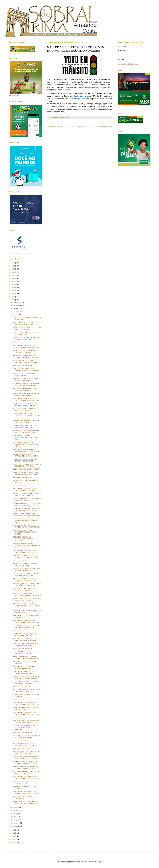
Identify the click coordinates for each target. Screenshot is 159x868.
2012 (13, 833)
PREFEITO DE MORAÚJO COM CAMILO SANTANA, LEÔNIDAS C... (27, 526)
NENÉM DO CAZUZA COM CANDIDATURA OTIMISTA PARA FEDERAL (26, 539)
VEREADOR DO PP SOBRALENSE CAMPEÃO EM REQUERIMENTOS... (27, 658)
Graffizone (83, 862)
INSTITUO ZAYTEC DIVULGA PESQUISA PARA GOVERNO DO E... (27, 450)
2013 (13, 830)
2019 (13, 284)
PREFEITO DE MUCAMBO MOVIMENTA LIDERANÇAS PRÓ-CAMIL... (26, 532)
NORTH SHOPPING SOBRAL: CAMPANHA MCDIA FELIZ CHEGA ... (27, 606)
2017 (13, 291)
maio (15, 814)
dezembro (17, 303)
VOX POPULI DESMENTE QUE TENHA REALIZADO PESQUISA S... (27, 465)
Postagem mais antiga (105, 126)
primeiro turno (78, 96)
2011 (13, 836)
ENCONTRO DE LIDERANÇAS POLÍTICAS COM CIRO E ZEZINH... (27, 514)
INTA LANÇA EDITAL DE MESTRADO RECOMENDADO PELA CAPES (27, 361)
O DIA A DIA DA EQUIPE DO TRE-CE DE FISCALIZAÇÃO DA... (26, 653)
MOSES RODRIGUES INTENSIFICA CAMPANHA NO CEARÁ (26, 645)
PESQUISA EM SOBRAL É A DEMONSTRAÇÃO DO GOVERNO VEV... (26, 444)
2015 (13, 297)
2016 (13, 294)
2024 (13, 269)
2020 (13, 281)
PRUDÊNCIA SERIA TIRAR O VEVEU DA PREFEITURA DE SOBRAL (26, 431)
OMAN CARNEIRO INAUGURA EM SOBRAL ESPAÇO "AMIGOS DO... (26, 557)
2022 (13, 275)
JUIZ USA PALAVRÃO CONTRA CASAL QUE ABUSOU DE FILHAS (27, 691)
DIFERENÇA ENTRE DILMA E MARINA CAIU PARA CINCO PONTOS (27, 585)
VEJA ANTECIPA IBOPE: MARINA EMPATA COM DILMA (25, 565)
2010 (13, 839)
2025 (13, 266)
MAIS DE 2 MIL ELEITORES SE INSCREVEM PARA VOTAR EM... (26, 745)
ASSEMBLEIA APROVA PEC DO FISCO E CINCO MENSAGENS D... (27, 570)
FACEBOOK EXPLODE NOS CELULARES (23, 798)
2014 (13, 300)
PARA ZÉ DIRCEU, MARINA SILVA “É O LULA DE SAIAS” (27, 375)
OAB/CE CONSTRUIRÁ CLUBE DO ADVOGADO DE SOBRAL (25, 683)
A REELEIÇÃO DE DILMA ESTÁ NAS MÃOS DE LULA (26, 334)
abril (15, 817)
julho (15, 808)
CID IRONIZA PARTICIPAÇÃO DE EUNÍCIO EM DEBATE (25, 635)
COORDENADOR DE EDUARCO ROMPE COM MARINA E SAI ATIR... (27, 793)
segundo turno (83, 99)
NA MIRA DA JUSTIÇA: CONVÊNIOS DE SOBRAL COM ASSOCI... (26, 626)
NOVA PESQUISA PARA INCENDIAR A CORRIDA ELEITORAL (27, 753)
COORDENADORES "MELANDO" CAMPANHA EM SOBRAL (25, 673)
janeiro (16, 826)
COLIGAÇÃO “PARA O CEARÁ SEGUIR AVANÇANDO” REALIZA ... (27, 600)
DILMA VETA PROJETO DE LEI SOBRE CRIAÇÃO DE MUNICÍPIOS (27, 494)
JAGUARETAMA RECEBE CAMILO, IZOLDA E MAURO (26, 390)
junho (16, 811)
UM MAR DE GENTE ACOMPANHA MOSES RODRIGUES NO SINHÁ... (26, 803)
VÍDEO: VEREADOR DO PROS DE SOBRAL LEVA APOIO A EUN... (25, 580)
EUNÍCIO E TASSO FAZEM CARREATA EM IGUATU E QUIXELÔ (27, 323)
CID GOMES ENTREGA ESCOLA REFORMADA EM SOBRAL (25, 426)
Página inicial (80, 126)
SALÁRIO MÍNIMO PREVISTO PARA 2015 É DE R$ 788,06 (26, 421)
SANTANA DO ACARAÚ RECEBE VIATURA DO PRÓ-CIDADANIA (25, 640)
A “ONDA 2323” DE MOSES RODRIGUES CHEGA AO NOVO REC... (25, 437)
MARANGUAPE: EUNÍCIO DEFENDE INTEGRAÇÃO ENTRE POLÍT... (26, 385)
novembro (17, 306)
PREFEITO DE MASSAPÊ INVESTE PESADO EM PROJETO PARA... (25, 590)
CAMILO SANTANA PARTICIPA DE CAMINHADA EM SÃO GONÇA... (26, 763)
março (16, 820)
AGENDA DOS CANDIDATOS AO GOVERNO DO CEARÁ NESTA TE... (27, 621)
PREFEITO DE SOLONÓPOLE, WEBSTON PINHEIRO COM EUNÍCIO (27, 595)
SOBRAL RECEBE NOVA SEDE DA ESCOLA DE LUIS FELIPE (25, 460)
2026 (13, 263)
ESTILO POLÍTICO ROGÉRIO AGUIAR (27, 469)
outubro (16, 309)
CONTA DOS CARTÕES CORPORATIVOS (21, 783)
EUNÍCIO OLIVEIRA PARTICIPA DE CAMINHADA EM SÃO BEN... (26, 768)
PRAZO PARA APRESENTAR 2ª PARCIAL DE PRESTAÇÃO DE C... (26, 455)
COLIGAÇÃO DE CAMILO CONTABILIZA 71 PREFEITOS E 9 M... (26, 415)
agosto (16, 315)
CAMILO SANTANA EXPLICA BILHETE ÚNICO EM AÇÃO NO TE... (27, 504)
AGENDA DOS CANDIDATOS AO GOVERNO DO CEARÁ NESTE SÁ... (27, 347)
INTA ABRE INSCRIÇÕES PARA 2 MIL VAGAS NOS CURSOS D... (26, 773)
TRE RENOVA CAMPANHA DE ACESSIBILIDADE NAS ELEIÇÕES (26, 370)
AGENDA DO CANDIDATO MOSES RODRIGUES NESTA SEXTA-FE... (26, 758)
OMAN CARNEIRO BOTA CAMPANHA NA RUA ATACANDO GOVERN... (27, 473)
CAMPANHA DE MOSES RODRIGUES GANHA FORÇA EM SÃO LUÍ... (26, 509)
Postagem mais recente (55, 126)
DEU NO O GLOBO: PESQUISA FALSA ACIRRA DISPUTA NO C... (27, 394)
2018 (13, 288)
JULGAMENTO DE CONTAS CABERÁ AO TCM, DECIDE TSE (26, 410)
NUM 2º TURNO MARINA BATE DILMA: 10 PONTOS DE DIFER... (27, 328)
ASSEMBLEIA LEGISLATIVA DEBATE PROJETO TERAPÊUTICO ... (26, 380)
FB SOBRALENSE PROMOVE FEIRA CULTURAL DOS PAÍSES (26, 352)
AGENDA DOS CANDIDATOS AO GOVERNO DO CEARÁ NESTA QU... (27, 489)
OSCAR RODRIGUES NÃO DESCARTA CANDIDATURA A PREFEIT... (27, 722)
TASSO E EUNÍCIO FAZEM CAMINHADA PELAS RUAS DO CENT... (25, 520)
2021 (13, 278)
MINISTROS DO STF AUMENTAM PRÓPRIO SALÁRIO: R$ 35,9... (25, 405)
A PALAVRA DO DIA (20, 343)
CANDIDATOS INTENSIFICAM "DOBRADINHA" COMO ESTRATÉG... (24, 728)
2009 (13, 842)
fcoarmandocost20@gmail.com (128, 64)
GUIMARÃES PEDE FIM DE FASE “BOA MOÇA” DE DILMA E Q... (27, 339)
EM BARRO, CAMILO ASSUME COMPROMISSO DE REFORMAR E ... (27, 356)
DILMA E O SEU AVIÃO (21, 687)
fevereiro (17, 823)
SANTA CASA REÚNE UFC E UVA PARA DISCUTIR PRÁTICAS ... (27, 499)
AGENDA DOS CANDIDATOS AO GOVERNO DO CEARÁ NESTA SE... (27, 399)
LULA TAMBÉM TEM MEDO (23, 749)
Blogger (100, 862)
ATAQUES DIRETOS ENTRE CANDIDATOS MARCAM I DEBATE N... (27, 546)
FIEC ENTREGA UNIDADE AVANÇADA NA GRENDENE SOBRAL (27, 737)
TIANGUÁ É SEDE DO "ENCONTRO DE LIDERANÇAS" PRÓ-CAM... (27, 575)
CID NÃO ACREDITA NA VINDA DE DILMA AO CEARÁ (26, 709)
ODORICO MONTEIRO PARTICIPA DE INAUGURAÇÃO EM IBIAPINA (26, 678)
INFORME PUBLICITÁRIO (22, 366)
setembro (17, 312)
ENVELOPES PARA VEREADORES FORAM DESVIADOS (25, 668)
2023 (13, 272)
